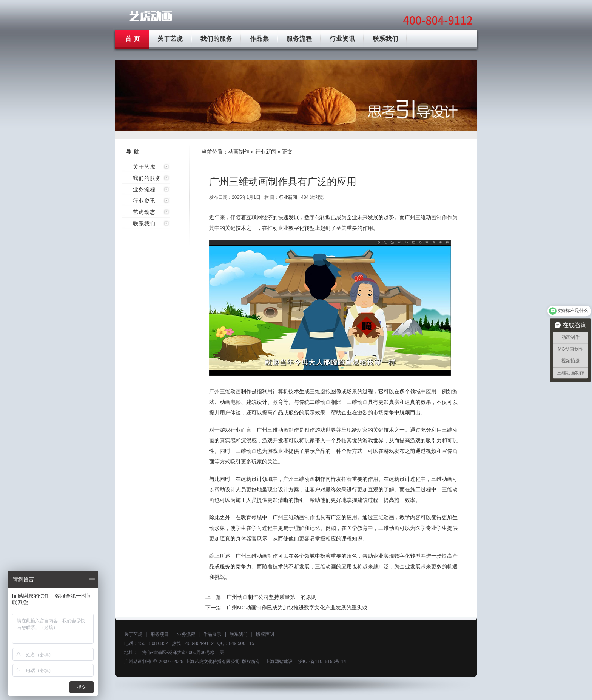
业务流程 (144, 189)
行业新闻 (266, 152)
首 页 (133, 39)
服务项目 (160, 634)
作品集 (260, 39)
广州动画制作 (138, 662)
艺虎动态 (144, 212)
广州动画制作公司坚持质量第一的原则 (271, 597)
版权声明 (265, 634)
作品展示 (212, 634)
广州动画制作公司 (151, 16)
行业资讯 (342, 39)
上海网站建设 (279, 662)
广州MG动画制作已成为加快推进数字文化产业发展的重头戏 (297, 608)
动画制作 (239, 152)
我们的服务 (217, 39)
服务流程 (299, 39)
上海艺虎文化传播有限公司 (213, 662)
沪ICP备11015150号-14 (322, 662)
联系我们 (385, 39)
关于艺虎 (170, 39)
